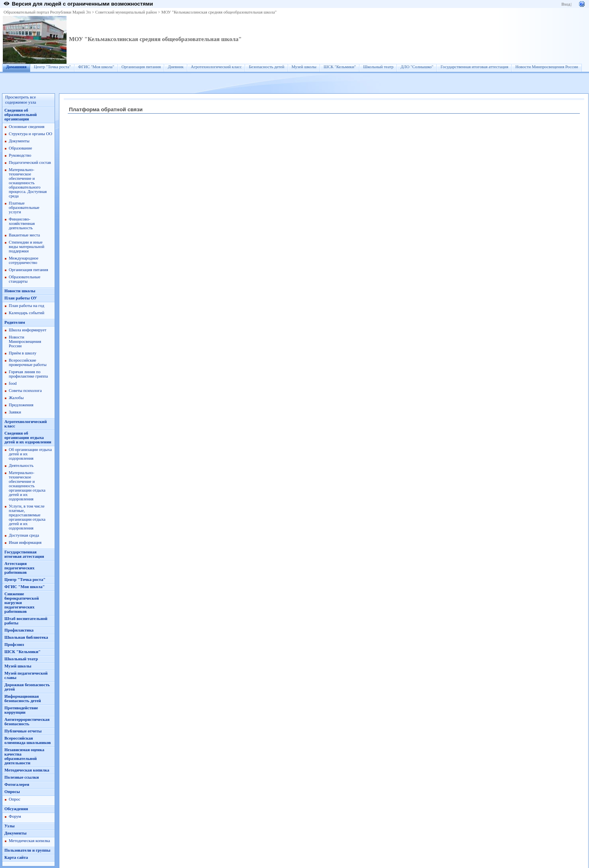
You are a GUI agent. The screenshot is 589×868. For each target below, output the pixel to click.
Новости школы (20, 291)
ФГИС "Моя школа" (96, 67)
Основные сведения (27, 127)
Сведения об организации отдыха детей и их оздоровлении (28, 438)
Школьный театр (378, 67)
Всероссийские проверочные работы (28, 362)
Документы (19, 141)
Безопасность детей (266, 67)
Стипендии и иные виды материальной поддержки (27, 247)
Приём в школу (23, 353)
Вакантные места (24, 235)
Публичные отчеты (23, 731)
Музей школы (304, 67)
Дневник (176, 67)
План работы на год (27, 306)
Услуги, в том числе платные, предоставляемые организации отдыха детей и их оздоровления (27, 517)
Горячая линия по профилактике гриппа (28, 374)
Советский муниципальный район (126, 12)
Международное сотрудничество (24, 260)
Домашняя (16, 67)
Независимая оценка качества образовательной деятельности (24, 756)
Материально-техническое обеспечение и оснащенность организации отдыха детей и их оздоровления (27, 486)
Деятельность (21, 465)
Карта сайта (16, 857)
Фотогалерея (17, 784)
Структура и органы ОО (30, 134)
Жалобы (16, 398)
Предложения (21, 405)
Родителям (15, 322)
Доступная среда (24, 535)
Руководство (20, 155)
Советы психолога (25, 391)
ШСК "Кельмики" (340, 67)
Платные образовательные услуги (24, 208)
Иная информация (25, 542)
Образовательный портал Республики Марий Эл (47, 12)
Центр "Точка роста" (52, 67)
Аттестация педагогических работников (20, 568)
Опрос (15, 799)
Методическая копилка (27, 770)
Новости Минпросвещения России (547, 67)
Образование (20, 148)
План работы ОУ (21, 298)
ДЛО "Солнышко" (417, 67)
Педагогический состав (30, 162)
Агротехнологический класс (216, 67)
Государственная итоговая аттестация (474, 67)
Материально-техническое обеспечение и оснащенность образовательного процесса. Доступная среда (28, 183)
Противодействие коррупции (21, 710)
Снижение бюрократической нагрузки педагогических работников (22, 603)
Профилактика (19, 630)
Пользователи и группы (27, 850)
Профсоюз (14, 645)
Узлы (10, 826)
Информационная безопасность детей (23, 699)
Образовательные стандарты (25, 279)
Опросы (12, 792)
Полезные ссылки (22, 777)
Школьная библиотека (26, 637)
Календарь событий (27, 313)
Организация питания (141, 67)
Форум (15, 816)
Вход (566, 4)
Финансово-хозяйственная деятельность (22, 223)
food (13, 383)
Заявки (15, 412)
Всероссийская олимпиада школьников (27, 740)
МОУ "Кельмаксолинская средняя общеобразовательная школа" (219, 12)
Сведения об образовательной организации (21, 115)
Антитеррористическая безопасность (27, 722)
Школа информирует (27, 330)
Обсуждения (16, 809)
